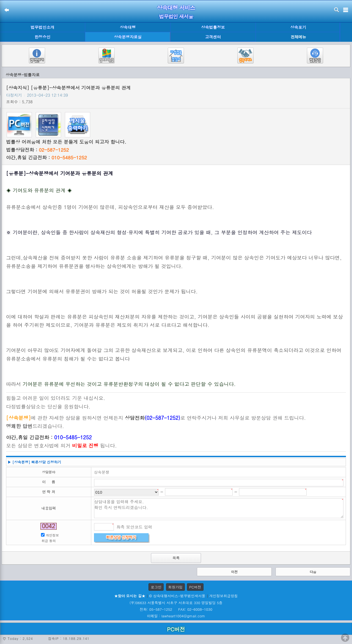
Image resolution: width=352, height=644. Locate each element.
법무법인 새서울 (176, 16)
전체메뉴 (298, 37)
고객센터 (213, 37)
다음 (313, 572)
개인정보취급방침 (224, 596)
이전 (234, 572)
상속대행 (128, 27)
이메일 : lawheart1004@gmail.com (176, 616)
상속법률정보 (213, 27)
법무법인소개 (42, 27)
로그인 (156, 587)
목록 (176, 558)
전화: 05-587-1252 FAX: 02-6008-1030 (176, 609)
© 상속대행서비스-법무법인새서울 (177, 596)
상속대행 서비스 (176, 8)
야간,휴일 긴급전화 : (46, 157)
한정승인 (43, 37)
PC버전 (195, 587)
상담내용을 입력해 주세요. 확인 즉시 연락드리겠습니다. (219, 508)
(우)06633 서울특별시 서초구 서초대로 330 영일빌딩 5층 (176, 603)
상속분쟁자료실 (128, 37)
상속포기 (298, 27)
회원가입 (175, 587)
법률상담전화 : (37, 150)
